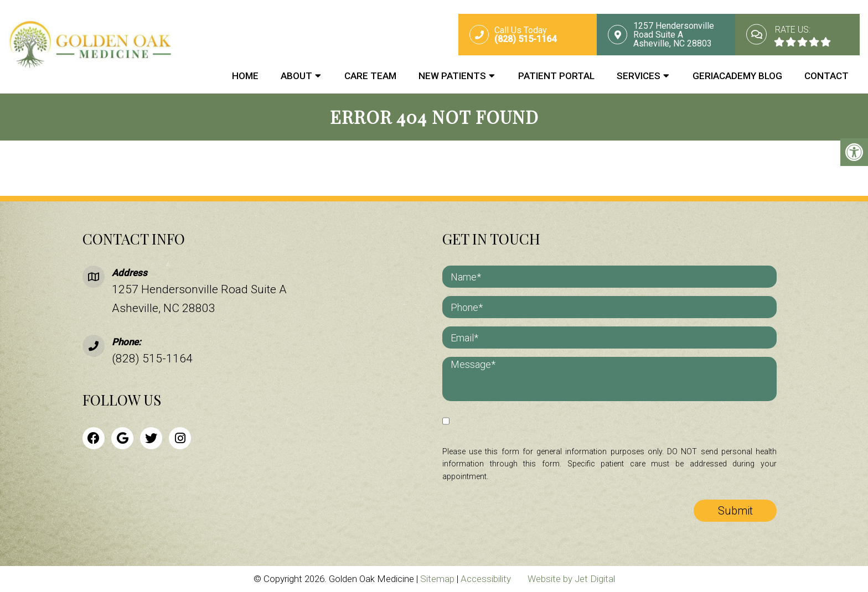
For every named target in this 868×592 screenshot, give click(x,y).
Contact (826, 76)
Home (245, 76)
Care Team (370, 76)
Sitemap (437, 579)
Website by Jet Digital (571, 579)
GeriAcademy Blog (737, 76)
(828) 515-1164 (152, 359)
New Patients (452, 76)
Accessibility (486, 579)
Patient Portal (556, 76)
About (296, 76)
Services (639, 76)
